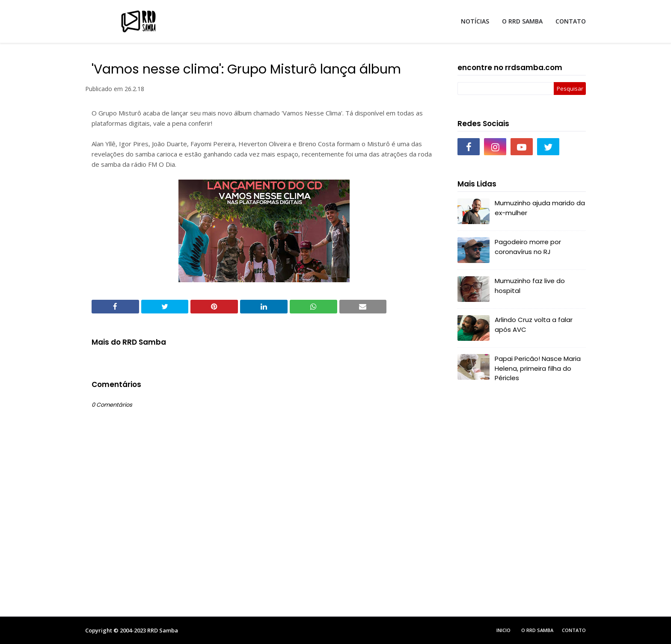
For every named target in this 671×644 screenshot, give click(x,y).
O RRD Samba (537, 630)
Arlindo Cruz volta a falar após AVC (534, 325)
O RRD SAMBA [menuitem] (522, 21)
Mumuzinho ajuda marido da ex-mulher (540, 208)
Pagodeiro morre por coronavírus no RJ (528, 247)
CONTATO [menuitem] (571, 21)
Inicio (503, 630)
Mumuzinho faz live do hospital (530, 286)
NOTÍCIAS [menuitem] (475, 21)
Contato (574, 630)
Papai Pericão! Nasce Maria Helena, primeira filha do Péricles (538, 368)
